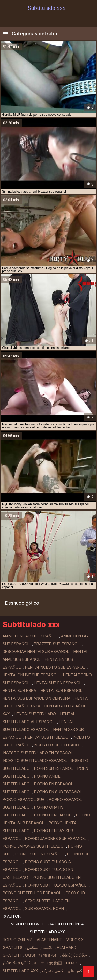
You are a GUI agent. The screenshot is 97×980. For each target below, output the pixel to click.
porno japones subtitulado (33, 846)
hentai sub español (61, 691)
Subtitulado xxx (20, 971)
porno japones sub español (55, 839)
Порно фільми (17, 940)
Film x (72, 963)
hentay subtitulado (47, 737)
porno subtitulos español (32, 893)
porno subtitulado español (56, 885)
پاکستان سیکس (40, 948)
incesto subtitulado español (35, 761)
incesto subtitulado (57, 745)
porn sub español (54, 768)
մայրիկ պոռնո (41, 955)
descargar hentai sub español (36, 652)
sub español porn (44, 909)
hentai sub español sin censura (36, 698)
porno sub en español (39, 854)
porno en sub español (58, 792)
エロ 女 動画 (51, 963)
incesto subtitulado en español (38, 753)
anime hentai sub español (30, 636)
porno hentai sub (53, 815)
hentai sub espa (19, 691)
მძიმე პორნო (74, 955)
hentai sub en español (58, 683)
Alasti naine (49, 940)
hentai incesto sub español (55, 667)
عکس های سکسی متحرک (63, 971)
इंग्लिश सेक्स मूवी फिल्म (19, 963)
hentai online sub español (31, 675)
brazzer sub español (57, 644)
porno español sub (24, 800)
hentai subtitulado (35, 714)
